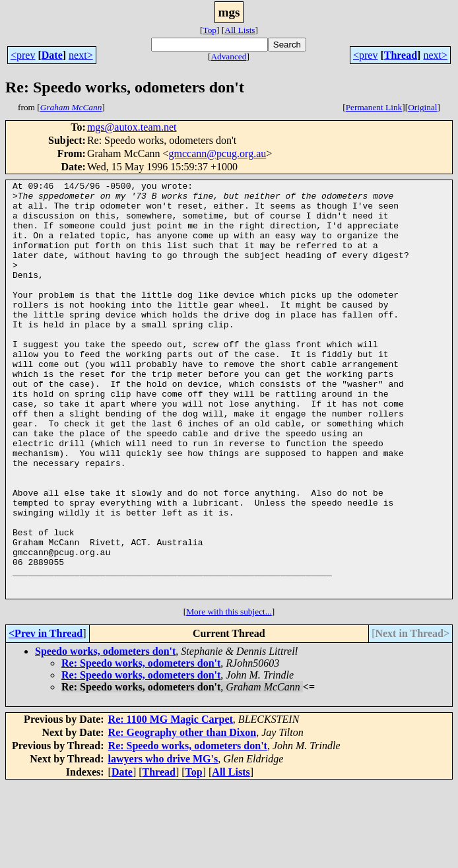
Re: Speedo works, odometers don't (141, 746)
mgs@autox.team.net (132, 127)
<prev (23, 55)
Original (422, 107)
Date (52, 55)
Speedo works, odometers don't (105, 734)
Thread (401, 55)
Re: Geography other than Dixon (182, 816)
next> (81, 55)
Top (210, 30)
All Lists (240, 30)
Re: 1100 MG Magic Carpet (171, 802)
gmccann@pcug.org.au (218, 153)
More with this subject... (229, 695)
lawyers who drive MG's (163, 842)
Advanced (228, 56)
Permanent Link (374, 107)
